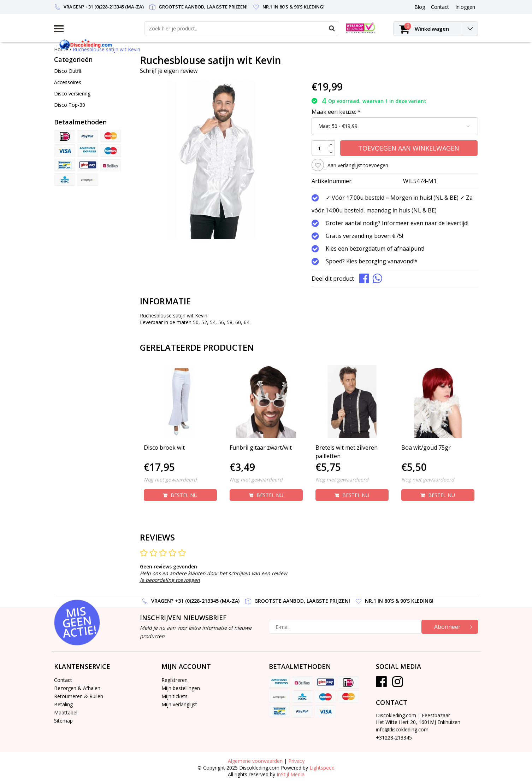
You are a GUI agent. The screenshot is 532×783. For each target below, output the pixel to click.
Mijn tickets (175, 696)
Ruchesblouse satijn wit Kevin (107, 49)
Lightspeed (322, 768)
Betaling (63, 704)
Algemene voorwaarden (255, 761)
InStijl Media (291, 774)
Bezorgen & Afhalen (77, 688)
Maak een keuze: (336, 112)
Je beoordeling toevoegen (170, 580)
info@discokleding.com (402, 729)
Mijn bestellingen (181, 688)
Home (61, 49)
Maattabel (66, 712)
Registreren (175, 680)
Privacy (296, 761)
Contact (63, 680)
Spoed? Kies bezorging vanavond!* (372, 261)
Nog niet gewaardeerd (170, 480)
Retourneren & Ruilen (79, 696)
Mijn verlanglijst (179, 704)
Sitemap (63, 721)
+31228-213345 (394, 738)
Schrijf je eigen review (169, 71)
